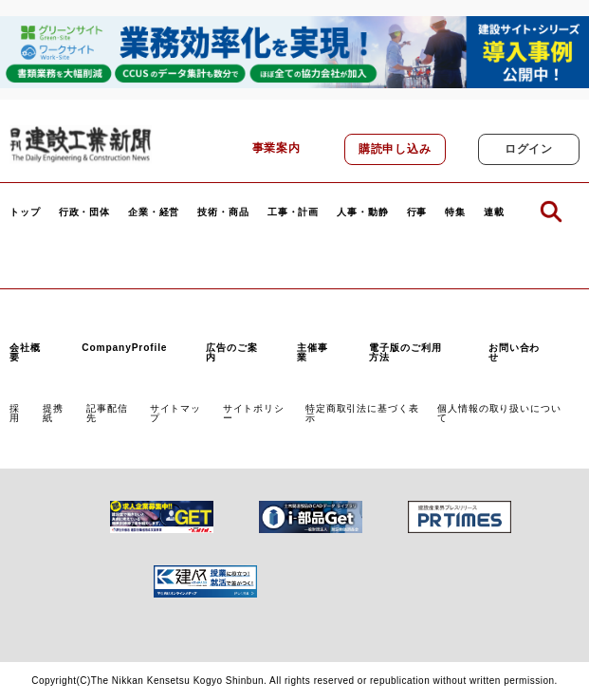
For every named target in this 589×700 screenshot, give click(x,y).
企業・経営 (154, 212)
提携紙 (53, 413)
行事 (417, 212)
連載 (494, 212)
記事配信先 (107, 413)
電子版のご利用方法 (405, 352)
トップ (25, 212)
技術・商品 (223, 212)
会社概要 (25, 352)
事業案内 (276, 148)
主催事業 (313, 352)
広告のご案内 (231, 352)
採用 (15, 413)
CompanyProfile (124, 348)
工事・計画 (293, 212)
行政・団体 (84, 212)
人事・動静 (362, 212)
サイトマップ (175, 413)
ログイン (529, 149)
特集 (455, 212)
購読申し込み (395, 149)
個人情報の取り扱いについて (499, 413)
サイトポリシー (254, 413)
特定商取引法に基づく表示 (362, 413)
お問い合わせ (514, 352)
